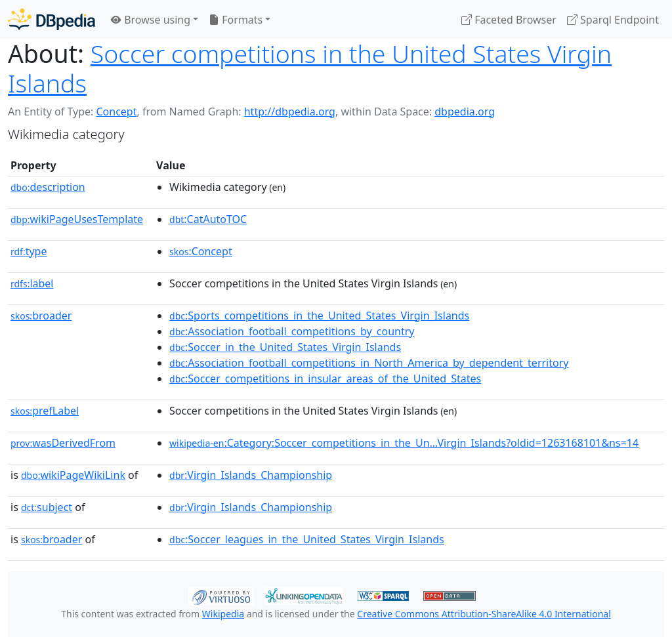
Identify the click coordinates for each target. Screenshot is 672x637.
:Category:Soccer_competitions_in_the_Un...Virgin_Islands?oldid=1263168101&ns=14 (404, 443)
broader (41, 316)
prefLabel (45, 411)
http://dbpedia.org (290, 112)
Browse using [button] (151, 20)
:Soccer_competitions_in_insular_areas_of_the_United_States (325, 379)
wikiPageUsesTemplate (77, 219)
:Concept (201, 251)
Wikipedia (223, 614)
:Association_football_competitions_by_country (292, 331)
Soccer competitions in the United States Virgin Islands (310, 68)
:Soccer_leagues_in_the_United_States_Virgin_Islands (307, 539)
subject (47, 507)
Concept (116, 112)
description (48, 187)
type (29, 251)
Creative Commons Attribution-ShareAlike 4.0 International (484, 614)
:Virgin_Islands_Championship (251, 475)
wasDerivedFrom (63, 443)
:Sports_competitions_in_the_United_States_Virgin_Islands (319, 316)
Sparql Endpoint (613, 20)
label (32, 283)
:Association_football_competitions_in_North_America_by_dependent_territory (369, 363)
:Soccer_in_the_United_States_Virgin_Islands (285, 347)
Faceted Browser (509, 20)
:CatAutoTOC (208, 219)
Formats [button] (236, 20)
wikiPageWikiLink (73, 475)
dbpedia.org (465, 112)
